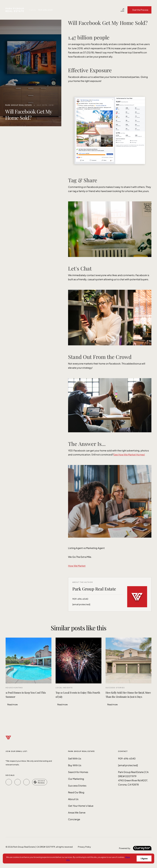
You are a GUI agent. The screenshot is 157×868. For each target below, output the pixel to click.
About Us (73, 799)
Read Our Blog (76, 792)
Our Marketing (76, 779)
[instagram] (26, 782)
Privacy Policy (84, 847)
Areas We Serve (77, 812)
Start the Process (140, 10)
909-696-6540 (46, 10)
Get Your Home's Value (81, 806)
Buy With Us (75, 765)
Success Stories (77, 786)
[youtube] (18, 782)
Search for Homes (78, 772)
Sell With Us (75, 758)
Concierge (74, 819)
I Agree (144, 858)
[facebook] (9, 782)
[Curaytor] (135, 848)
